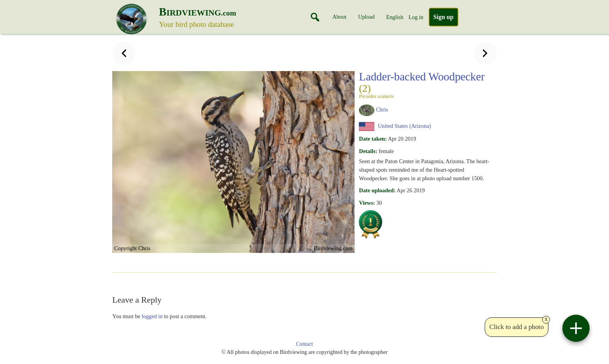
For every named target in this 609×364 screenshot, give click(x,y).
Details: (368, 151)
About (339, 17)
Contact (304, 344)
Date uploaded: (377, 190)
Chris (382, 110)
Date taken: (373, 139)
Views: (367, 203)
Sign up (444, 17)
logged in (152, 316)
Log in (416, 17)
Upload (366, 17)
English (395, 17)
